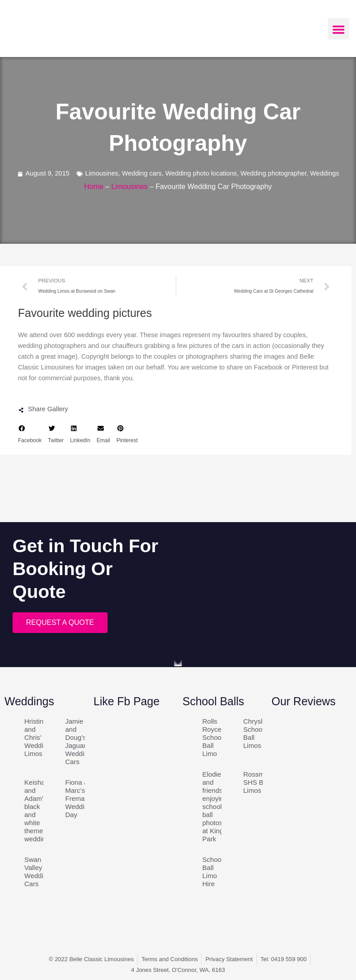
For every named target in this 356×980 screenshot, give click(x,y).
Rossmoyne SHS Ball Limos (261, 782)
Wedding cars (142, 173)
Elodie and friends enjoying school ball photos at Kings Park (215, 806)
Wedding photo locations (201, 173)
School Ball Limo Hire (213, 872)
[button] (339, 29)
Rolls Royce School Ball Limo (213, 737)
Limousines (102, 173)
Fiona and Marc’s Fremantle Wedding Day (81, 798)
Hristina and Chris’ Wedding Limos (37, 737)
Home (94, 187)
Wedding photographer (273, 173)
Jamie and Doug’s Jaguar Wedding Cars (79, 741)
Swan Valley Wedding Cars (37, 872)
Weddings (325, 173)
